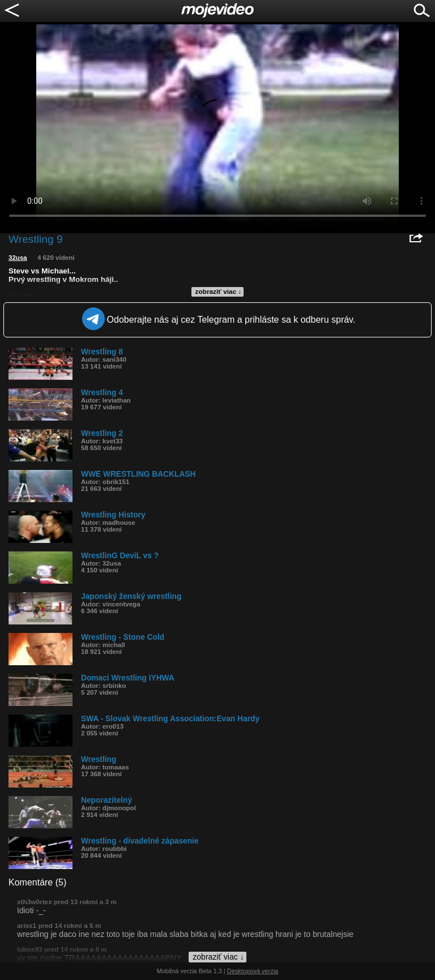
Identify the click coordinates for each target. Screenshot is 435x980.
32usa (18, 258)
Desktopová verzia (253, 971)
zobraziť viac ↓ (219, 292)
